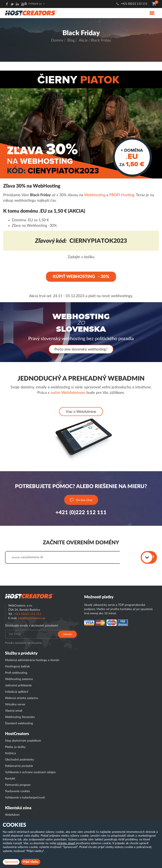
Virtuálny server (15, 704)
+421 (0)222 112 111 (134, 4)
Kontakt (10, 779)
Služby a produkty (21, 653)
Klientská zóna (18, 808)
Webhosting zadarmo (19, 679)
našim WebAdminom (68, 393)
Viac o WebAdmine (81, 412)
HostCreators (17, 734)
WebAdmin (12, 815)
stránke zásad (66, 843)
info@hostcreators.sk (32, 618)
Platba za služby (15, 747)
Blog (71, 40)
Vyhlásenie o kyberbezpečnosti (25, 798)
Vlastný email (14, 711)
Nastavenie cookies (18, 791)
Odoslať (67, 634)
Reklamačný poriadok (19, 766)
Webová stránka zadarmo (22, 698)
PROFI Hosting (122, 195)
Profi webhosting (16, 673)
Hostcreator (29, 596)
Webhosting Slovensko (20, 717)
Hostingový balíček (17, 667)
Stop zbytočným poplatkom (23, 741)
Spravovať (11, 862)
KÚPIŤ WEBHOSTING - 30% (81, 277)
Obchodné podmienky (20, 760)
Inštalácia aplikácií (17, 692)
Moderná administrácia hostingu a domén (32, 660)
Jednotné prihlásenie (18, 686)
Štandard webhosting (19, 723)
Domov (57, 40)
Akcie (83, 40)
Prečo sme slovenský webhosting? (81, 349)
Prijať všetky (31, 862)
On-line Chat (81, 500)
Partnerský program (18, 785)
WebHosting (95, 195)
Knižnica (10, 753)
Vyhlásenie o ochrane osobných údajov (30, 772)
